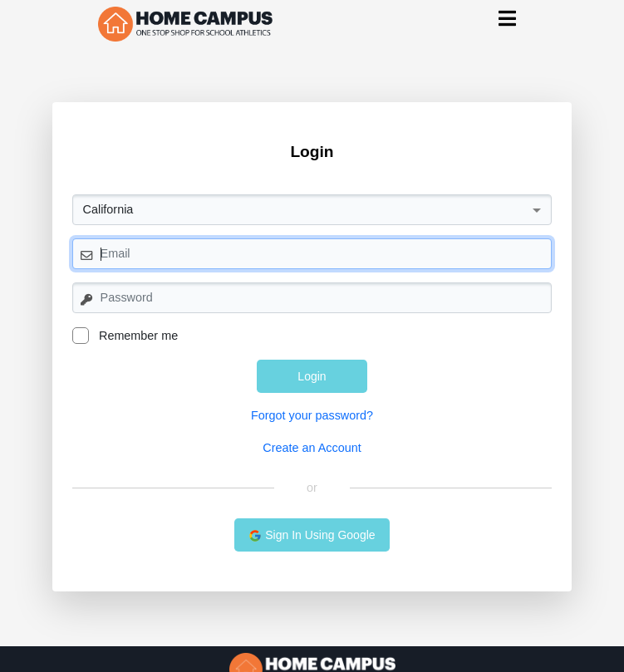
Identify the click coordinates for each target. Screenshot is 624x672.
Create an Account (312, 448)
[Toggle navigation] (507, 18)
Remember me (125, 336)
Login (312, 376)
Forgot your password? (312, 415)
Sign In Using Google (312, 535)
